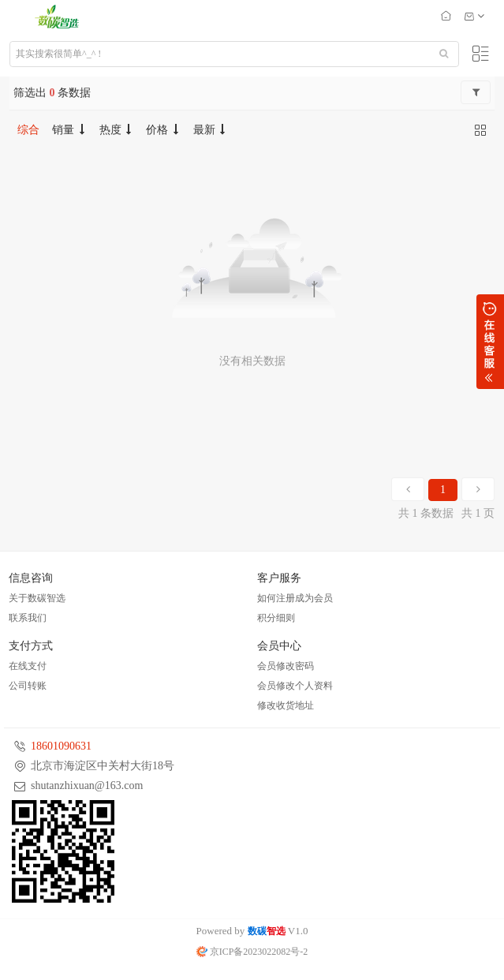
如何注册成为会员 (295, 598)
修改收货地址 (286, 705)
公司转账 (28, 686)
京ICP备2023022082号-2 (252, 952)
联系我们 (28, 618)
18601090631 (61, 746)
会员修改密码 (286, 666)
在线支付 (28, 666)
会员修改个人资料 (295, 686)
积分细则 (276, 618)
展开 (490, 342)
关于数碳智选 (37, 598)
